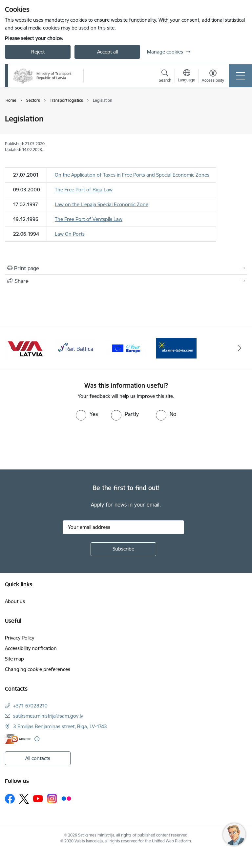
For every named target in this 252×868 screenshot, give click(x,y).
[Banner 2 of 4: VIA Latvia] (76, 348)
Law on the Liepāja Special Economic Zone (102, 204)
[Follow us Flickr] (66, 798)
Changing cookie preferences (38, 669)
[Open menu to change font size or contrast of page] (213, 77)
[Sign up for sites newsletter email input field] (123, 527)
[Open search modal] (165, 77)
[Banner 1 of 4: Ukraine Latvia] (25, 348)
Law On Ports (69, 234)
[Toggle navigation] (241, 76)
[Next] (239, 348)
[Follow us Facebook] (10, 799)
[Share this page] (126, 281)
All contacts (38, 758)
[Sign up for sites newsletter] (123, 549)
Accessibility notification (31, 648)
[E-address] (18, 739)
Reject (38, 52)
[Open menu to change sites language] (187, 76)
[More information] (37, 739)
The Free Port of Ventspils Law (89, 219)
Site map (14, 659)
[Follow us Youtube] (38, 798)
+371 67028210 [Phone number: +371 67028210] (30, 706)
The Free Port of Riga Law (84, 190)
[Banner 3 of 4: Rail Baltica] (126, 348)
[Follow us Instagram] (52, 799)
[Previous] (13, 348)
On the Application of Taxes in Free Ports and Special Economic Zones (132, 175)
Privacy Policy (20, 638)
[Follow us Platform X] (24, 799)
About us (15, 601)
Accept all (107, 52)
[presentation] (55, 445)
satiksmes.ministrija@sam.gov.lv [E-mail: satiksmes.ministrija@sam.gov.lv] (48, 716)
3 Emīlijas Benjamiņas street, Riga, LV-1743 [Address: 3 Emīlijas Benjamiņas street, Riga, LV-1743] (60, 726)
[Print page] (126, 268)
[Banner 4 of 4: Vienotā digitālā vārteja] (177, 348)
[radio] (87, 414)
